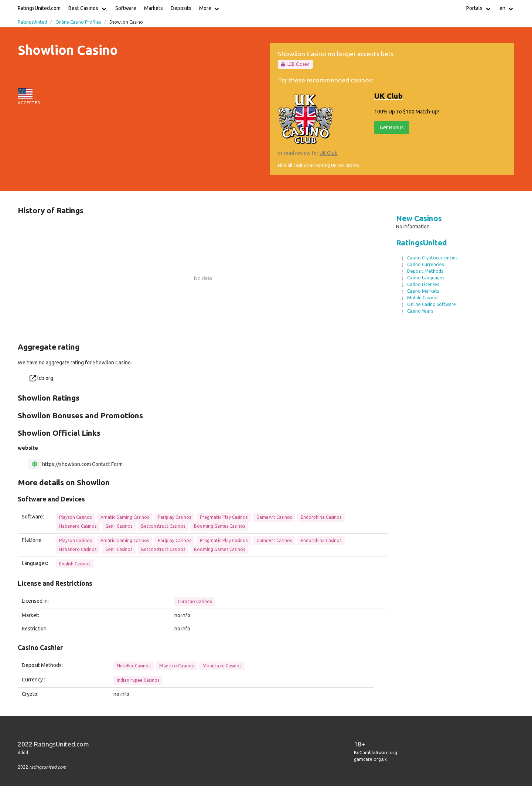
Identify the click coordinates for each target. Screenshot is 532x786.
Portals (474, 8)
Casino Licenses (423, 284)
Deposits (181, 8)
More (205, 8)
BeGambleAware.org (376, 753)
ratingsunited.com (48, 767)
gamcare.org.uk (370, 759)
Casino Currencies (425, 264)
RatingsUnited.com (39, 8)
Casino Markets (423, 291)
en (502, 8)
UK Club (329, 153)
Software (126, 8)
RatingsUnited (32, 22)
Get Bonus (392, 127)
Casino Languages (426, 278)
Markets (154, 8)
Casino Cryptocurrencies (432, 258)
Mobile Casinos (423, 298)
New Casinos (419, 218)
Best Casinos (83, 8)
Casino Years (420, 311)
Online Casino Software (432, 304)
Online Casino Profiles (78, 22)
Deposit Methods (425, 271)
